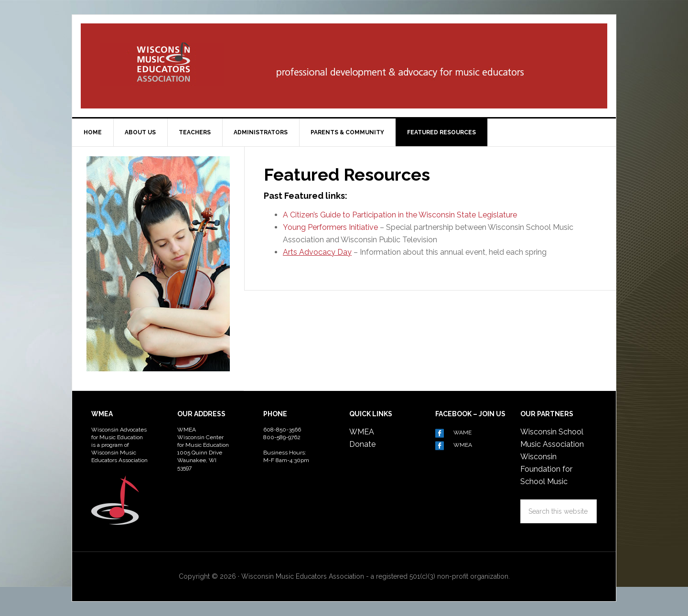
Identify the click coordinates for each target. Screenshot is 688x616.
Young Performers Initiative (330, 227)
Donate (362, 444)
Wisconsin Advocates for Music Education (162, 64)
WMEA (362, 432)
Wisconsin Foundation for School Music (546, 469)
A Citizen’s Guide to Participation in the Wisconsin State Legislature (401, 215)
